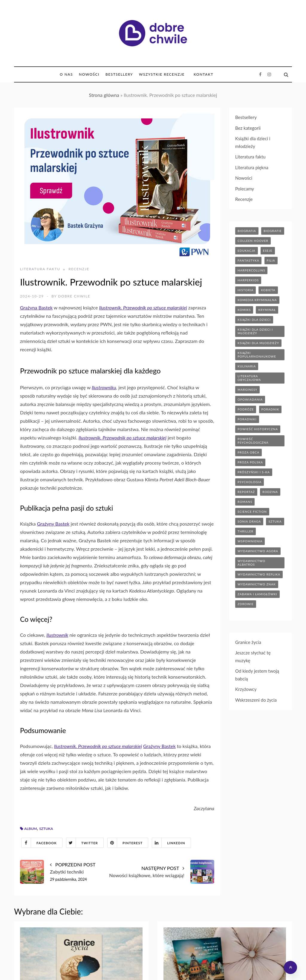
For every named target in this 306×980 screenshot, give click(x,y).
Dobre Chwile (74, 296)
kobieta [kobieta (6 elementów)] (268, 290)
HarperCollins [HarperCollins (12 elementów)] (251, 270)
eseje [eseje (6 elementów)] (268, 251)
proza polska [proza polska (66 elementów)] (250, 462)
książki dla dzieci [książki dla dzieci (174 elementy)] (254, 320)
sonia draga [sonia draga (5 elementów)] (249, 521)
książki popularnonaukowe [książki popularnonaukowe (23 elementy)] (257, 355)
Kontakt (204, 74)
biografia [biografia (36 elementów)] (247, 231)
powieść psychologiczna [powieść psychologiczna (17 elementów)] (253, 441)
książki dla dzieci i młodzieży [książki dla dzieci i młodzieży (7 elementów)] (255, 331)
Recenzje (79, 269)
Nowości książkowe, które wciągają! (147, 875)
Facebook (39, 843)
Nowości (89, 74)
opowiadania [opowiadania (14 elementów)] (250, 399)
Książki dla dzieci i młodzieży (253, 142)
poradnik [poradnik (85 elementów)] (270, 409)
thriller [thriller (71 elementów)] (245, 531)
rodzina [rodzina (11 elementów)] (270, 492)
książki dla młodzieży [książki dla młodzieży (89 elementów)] (258, 343)
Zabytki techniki (67, 872)
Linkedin (169, 843)
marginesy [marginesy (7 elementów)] (247, 390)
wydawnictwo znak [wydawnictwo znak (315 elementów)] (257, 584)
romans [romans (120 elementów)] (245, 502)
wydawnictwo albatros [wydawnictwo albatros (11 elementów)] (251, 563)
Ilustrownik (57, 635)
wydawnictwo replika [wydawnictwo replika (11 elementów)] (259, 574)
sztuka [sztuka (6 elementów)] (275, 521)
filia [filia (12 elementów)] (271, 260)
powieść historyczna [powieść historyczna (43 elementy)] (258, 429)
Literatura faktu (40, 269)
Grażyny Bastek (53, 524)
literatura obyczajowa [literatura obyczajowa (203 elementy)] (249, 378)
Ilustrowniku (104, 387)
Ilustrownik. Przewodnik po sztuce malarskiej (143, 307)
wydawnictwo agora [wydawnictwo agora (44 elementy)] (258, 551)
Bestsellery (119, 74)
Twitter (82, 843)
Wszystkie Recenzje (162, 74)
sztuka (46, 829)
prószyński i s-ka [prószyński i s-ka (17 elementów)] (254, 472)
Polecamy (245, 189)
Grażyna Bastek (36, 307)
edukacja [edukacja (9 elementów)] (247, 251)
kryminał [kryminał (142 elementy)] (267, 310)
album (30, 829)
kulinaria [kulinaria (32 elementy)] (247, 366)
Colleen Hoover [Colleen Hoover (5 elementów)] (253, 241)
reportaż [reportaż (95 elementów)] (246, 492)
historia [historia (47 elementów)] (245, 290)
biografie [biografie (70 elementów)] (273, 231)
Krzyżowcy (246, 689)
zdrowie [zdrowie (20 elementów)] (246, 604)
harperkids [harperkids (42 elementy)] (248, 280)
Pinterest (125, 843)
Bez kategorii (248, 128)
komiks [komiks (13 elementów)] (244, 310)
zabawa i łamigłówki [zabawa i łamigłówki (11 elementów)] (257, 594)
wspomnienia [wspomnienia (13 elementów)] (250, 541)
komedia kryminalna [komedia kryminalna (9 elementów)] (257, 300)
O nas (66, 74)
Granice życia (248, 642)
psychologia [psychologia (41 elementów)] (250, 482)
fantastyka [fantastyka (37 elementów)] (248, 260)
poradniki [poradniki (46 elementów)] (247, 419)
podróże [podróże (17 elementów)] (246, 409)
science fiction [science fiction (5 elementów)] (252, 512)
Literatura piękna (252, 167)
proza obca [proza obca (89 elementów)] (248, 452)
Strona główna (104, 95)
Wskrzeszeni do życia (256, 700)
